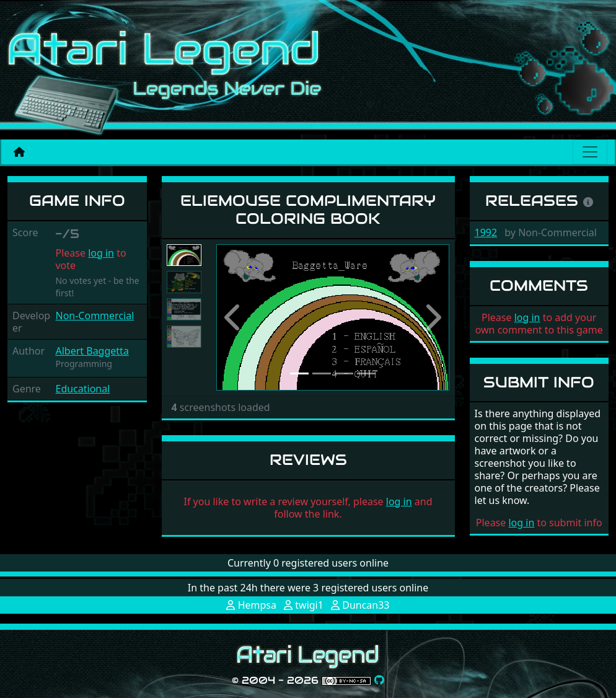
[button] (234, 317)
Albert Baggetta (92, 351)
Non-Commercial (95, 316)
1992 (486, 232)
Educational (82, 389)
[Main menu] (590, 152)
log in (101, 253)
